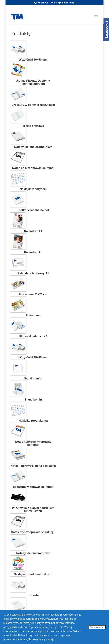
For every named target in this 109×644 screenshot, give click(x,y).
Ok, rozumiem (97, 627)
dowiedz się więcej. (43, 639)
